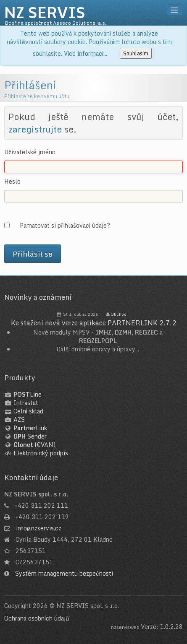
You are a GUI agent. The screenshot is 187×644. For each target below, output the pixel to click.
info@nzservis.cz (39, 528)
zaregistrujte (35, 129)
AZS (19, 419)
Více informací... (86, 53)
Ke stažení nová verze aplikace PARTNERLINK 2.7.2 (93, 323)
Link (30, 428)
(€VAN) (34, 445)
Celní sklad (28, 411)
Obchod (119, 314)
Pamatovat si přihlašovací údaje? (65, 225)
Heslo (12, 182)
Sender (30, 436)
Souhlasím (136, 53)
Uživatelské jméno (30, 152)
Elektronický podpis (41, 453)
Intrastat (26, 403)
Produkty (20, 378)
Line (28, 394)
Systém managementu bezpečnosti (64, 573)
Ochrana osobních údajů (37, 618)
